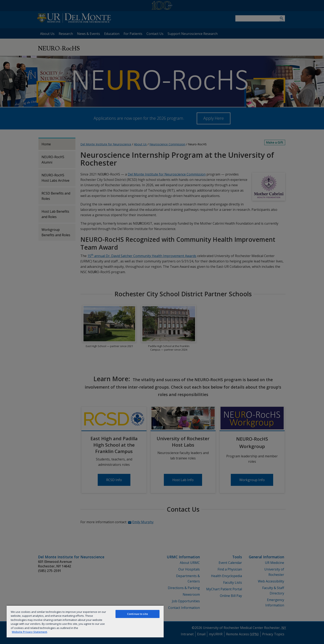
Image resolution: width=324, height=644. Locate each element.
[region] (85, 621)
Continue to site (138, 614)
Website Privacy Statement (29, 632)
